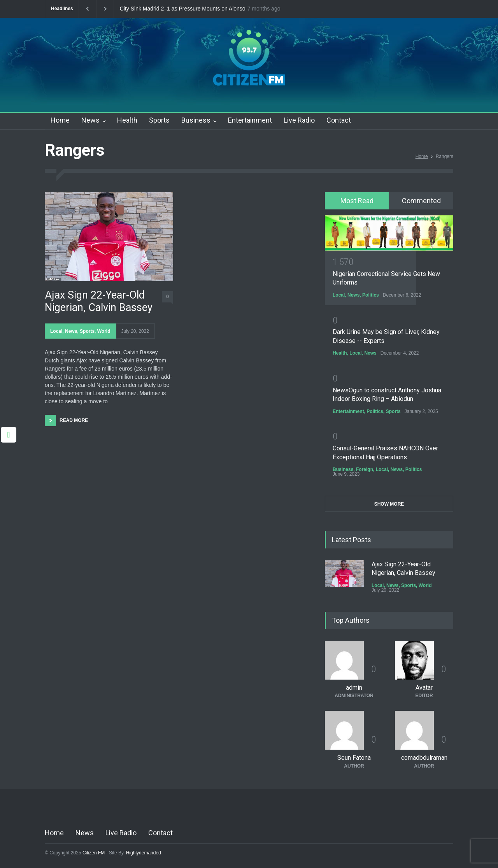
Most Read (357, 201)
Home (60, 120)
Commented (421, 201)
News (90, 120)
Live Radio (299, 120)
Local (56, 331)
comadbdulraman (424, 758)
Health (127, 120)
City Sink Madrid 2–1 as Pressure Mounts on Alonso (183, 9)
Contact (339, 120)
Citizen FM (94, 853)
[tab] (357, 201)
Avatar (424, 688)
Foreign (365, 469)
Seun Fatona (354, 758)
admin (354, 688)
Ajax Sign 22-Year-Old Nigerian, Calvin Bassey (99, 301)
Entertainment (250, 120)
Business (196, 120)
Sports (159, 120)
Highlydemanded (144, 853)
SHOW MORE (389, 504)
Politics (371, 295)
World (104, 331)
